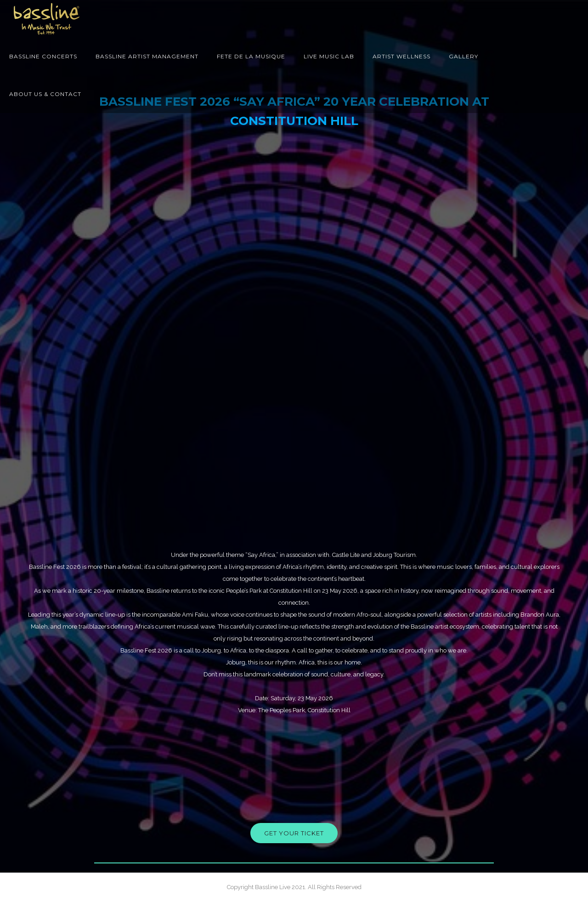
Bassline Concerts (43, 56)
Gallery (464, 56)
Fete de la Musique (251, 56)
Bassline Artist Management (147, 56)
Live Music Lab (329, 56)
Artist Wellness (401, 56)
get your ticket (294, 833)
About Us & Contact (45, 94)
